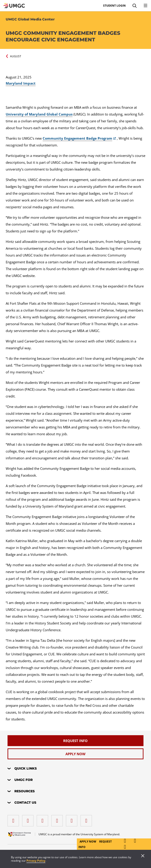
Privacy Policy (36, 861)
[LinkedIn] (29, 819)
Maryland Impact (21, 83)
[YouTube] (87, 819)
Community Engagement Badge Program (77, 138)
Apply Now (88, 842)
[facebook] (14, 819)
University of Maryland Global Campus (39, 114)
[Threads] (73, 819)
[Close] (143, 856)
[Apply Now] (75, 754)
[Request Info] (75, 741)
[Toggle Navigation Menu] (146, 6)
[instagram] (44, 819)
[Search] (135, 6)
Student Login (114, 6)
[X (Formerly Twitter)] (58, 819)
